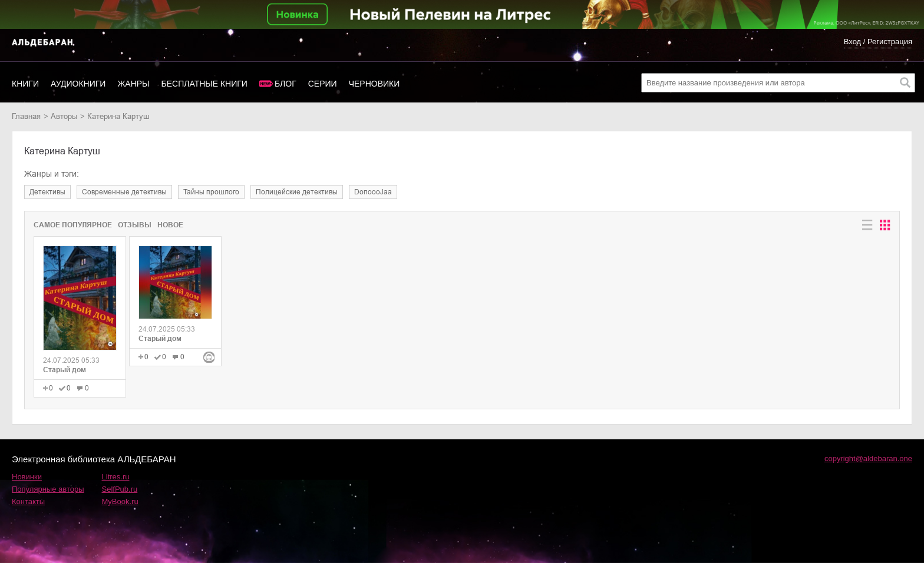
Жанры (133, 84)
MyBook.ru (120, 501)
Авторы (64, 116)
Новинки (27, 477)
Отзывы (135, 225)
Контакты (28, 501)
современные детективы (124, 192)
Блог (286, 84)
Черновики (374, 84)
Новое (170, 225)
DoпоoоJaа (373, 192)
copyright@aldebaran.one (868, 458)
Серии (323, 84)
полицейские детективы (297, 192)
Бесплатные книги (204, 84)
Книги (25, 84)
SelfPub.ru (120, 489)
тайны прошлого (211, 192)
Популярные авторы (48, 489)
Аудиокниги (78, 84)
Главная (26, 116)
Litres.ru (116, 477)
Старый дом (65, 370)
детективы (47, 192)
